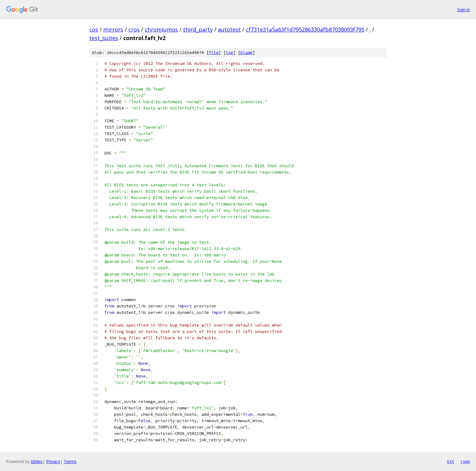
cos (94, 29)
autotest (229, 29)
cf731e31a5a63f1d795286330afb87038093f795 (305, 29)
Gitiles (37, 461)
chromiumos (161, 29)
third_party (198, 29)
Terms (70, 461)
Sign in (464, 10)
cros (134, 29)
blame (246, 53)
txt (450, 461)
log (229, 53)
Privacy (53, 461)
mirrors (113, 29)
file (214, 53)
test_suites (104, 38)
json (465, 461)
